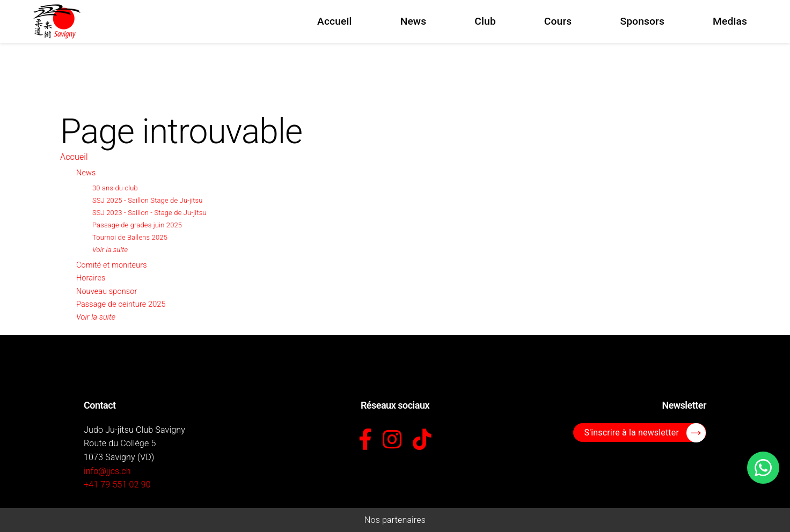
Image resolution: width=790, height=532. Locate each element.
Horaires (91, 278)
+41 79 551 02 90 (117, 485)
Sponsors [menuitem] (642, 21)
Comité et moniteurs (112, 265)
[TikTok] (422, 440)
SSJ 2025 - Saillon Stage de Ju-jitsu (148, 200)
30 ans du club (115, 188)
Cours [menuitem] (558, 21)
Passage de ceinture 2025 (121, 304)
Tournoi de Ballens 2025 (130, 237)
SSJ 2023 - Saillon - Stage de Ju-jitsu (149, 213)
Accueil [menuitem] (335, 21)
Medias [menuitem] (730, 21)
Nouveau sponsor (107, 291)
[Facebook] (365, 440)
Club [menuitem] (485, 21)
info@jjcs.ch (107, 471)
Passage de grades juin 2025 (137, 225)
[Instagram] (392, 440)
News (86, 173)
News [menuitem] (414, 21)
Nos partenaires (395, 520)
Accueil (74, 157)
